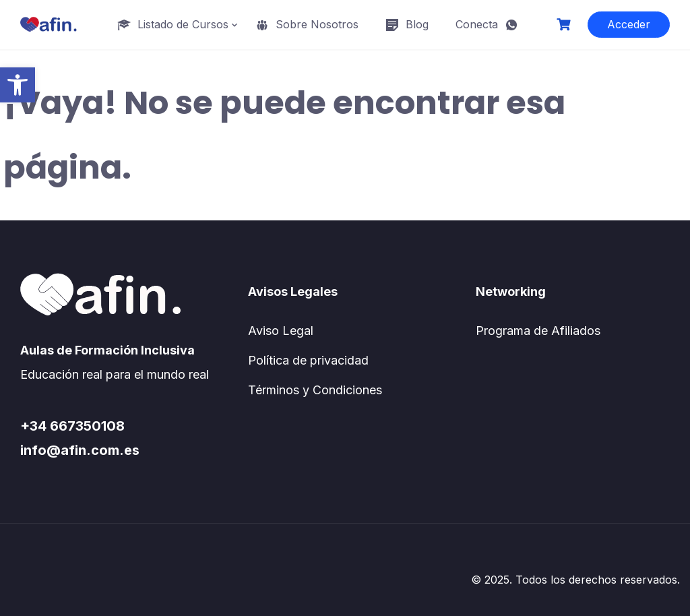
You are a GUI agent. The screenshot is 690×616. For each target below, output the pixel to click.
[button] (18, 85)
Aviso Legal (281, 331)
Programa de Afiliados (538, 331)
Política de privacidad (308, 360)
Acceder (629, 24)
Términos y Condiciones (315, 390)
